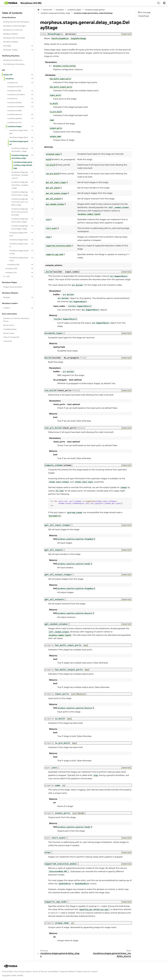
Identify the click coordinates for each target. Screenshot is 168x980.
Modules (7, 297)
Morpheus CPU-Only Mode (14, 38)
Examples (7, 46)
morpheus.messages (16, 106)
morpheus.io (12, 98)
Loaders (7, 308)
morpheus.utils (13, 264)
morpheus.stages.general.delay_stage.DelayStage (23, 165)
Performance (9, 325)
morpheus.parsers (15, 114)
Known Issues (9, 333)
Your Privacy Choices (23, 971)
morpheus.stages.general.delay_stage (20, 157)
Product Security (83, 971)
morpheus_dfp (11, 268)
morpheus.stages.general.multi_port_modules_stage (20, 202)
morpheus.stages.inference (19, 234)
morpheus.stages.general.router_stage (20, 220)
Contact (94, 971)
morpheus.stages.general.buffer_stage (20, 150)
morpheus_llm (11, 272)
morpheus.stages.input (19, 240)
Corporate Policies (67, 971)
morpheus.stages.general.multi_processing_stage (20, 212)
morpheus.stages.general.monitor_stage (20, 193)
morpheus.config (14, 91)
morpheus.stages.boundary (19, 132)
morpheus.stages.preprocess (19, 259)
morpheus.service (15, 122)
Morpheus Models (11, 42)
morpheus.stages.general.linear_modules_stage (20, 185)
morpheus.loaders (15, 102)
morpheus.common (15, 87)
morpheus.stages (15, 126)
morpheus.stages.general (19, 143)
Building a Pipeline (11, 34)
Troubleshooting (10, 329)
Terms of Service (40, 971)
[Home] (38, 10)
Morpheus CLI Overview (13, 30)
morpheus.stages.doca (19, 137)
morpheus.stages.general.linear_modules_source (20, 175)
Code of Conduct (10, 337)
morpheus (9, 79)
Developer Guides (10, 50)
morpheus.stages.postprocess (19, 252)
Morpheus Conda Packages (14, 26)
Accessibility (53, 971)
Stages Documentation (13, 287)
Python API (8, 75)
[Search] (159, 3)
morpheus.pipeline (15, 118)
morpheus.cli (12, 83)
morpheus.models (15, 110)
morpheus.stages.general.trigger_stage (20, 227)
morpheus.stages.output (18, 245)
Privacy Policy (7, 971)
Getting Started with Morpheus (16, 22)
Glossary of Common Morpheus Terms (16, 320)
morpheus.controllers (16, 94)
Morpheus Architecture (13, 60)
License (6, 341)
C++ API (6, 276)
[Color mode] (164, 3)
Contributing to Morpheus (14, 64)
